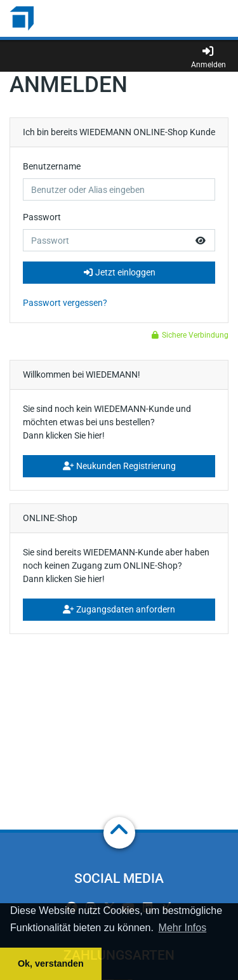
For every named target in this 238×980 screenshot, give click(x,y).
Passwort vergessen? (65, 303)
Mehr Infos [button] (183, 928)
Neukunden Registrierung (119, 466)
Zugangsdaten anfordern (119, 609)
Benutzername (52, 166)
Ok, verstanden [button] (51, 963)
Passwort (42, 217)
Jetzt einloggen (119, 272)
